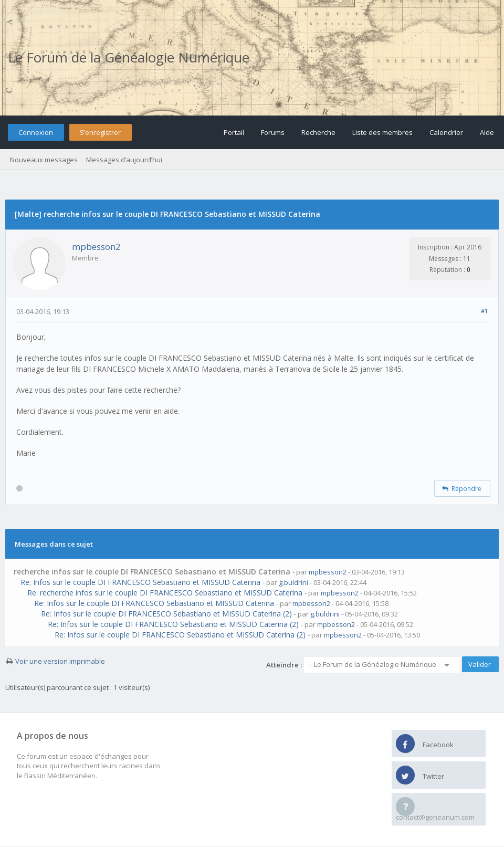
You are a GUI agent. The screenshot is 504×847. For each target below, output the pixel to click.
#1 (484, 311)
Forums (273, 132)
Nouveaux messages (44, 160)
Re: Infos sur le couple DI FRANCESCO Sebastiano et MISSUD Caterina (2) (166, 614)
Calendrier (446, 132)
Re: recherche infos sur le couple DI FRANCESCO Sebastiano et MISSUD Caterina (165, 593)
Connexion (36, 132)
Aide (487, 132)
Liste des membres (382, 132)
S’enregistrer (100, 132)
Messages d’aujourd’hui (124, 160)
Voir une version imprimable (60, 661)
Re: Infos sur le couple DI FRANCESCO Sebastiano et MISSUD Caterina (140, 582)
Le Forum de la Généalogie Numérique (129, 57)
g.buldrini (293, 582)
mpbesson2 (96, 247)
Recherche (318, 132)
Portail (234, 132)
